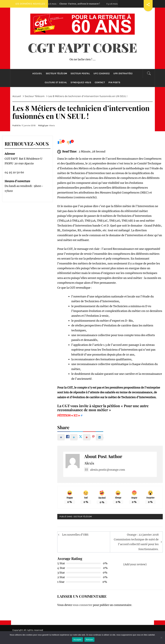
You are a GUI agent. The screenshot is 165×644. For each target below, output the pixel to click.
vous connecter (82, 605)
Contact (100, 82)
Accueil (37, 73)
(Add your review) (135, 564)
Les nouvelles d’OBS (75, 535)
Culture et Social (56, 82)
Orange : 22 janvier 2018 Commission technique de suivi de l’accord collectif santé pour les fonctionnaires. (136, 542)
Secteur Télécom (56, 73)
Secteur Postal (80, 73)
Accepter (78, 640)
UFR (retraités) (123, 73)
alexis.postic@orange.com (105, 470)
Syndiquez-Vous (81, 82)
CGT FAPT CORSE (82, 47)
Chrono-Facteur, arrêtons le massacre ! (75, 4)
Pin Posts (114, 82)
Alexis (52, 126)
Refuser (89, 640)
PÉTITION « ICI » (69, 415)
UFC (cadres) (102, 73)
